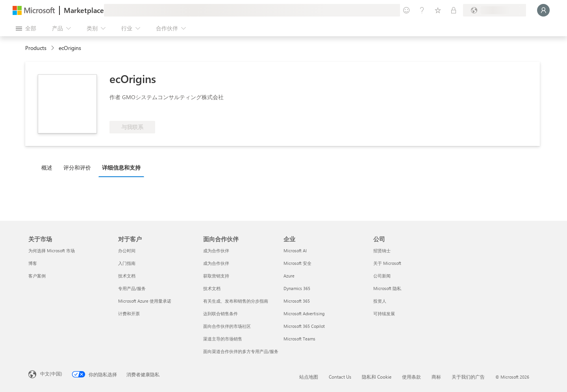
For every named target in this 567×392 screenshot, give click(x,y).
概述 (47, 167)
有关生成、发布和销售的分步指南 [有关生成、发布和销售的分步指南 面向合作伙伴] (236, 301)
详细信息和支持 (121, 167)
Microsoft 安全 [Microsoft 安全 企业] (297, 263)
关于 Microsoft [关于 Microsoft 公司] (387, 263)
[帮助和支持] (422, 10)
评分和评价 (77, 167)
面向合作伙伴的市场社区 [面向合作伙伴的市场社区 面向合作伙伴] (227, 326)
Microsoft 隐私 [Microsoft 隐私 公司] (387, 288)
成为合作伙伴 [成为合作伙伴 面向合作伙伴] (216, 251)
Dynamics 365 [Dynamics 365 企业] (297, 288)
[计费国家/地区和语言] (495, 10)
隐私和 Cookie (377, 377)
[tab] (49, 167)
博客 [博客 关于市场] (33, 263)
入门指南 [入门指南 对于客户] (127, 263)
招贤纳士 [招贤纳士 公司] (382, 251)
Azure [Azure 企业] (289, 276)
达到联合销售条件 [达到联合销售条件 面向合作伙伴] (220, 313)
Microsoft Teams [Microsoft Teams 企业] (299, 339)
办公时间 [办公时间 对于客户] (127, 251)
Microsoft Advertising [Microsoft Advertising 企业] (304, 313)
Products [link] (36, 48)
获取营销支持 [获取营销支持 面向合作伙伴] (216, 276)
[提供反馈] (406, 10)
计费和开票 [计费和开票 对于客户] (129, 313)
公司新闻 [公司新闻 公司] (382, 276)
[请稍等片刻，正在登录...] (543, 10)
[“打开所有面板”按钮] (26, 28)
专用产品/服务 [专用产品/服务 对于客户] (132, 288)
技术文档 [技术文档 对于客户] (127, 276)
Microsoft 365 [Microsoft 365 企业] (297, 301)
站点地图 (309, 377)
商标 (436, 377)
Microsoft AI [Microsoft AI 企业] (295, 251)
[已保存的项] (438, 10)
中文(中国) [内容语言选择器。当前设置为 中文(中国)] (51, 374)
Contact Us (340, 377)
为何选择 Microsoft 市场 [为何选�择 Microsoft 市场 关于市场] (52, 251)
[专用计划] (454, 10)
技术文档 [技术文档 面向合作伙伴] (212, 288)
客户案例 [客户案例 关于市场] (37, 276)
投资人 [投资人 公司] (380, 301)
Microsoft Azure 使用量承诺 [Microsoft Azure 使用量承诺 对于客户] (145, 301)
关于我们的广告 (468, 377)
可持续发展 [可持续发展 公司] (384, 313)
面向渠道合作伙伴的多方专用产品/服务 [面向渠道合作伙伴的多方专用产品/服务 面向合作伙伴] (241, 351)
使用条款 (411, 377)
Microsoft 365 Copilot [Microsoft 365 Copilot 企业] (304, 326)
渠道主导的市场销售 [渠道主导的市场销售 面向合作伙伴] (223, 339)
